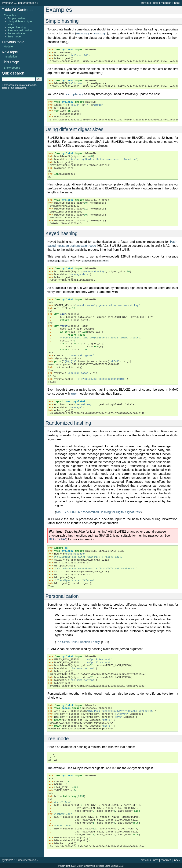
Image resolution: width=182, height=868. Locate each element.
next (156, 3)
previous (146, 3)
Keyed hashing (17, 27)
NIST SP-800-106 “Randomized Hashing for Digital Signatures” (98, 511)
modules (166, 3)
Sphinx (114, 865)
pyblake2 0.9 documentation (19, 3)
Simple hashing (17, 18)
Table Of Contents (17, 10)
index (177, 3)
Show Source (12, 68)
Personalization (17, 33)
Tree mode (14, 36)
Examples (10, 15)
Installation (10, 57)
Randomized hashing (20, 30)
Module (8, 47)
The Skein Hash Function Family (78, 641)
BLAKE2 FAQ (58, 538)
